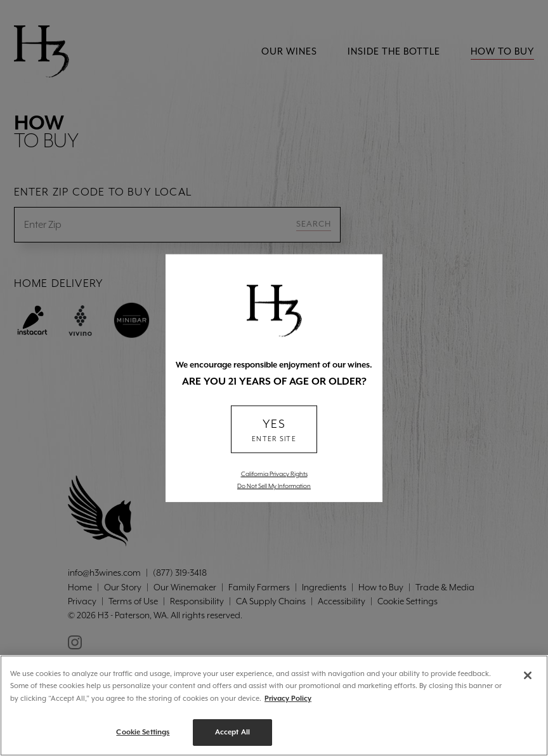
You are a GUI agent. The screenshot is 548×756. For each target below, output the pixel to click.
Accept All (232, 732)
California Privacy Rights (274, 474)
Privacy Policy (288, 699)
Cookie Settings (143, 732)
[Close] (528, 675)
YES (274, 431)
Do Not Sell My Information (274, 485)
